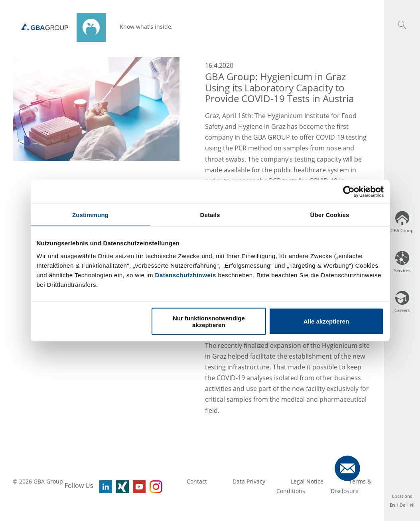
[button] (402, 25)
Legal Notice (307, 481)
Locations (402, 496)
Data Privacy (249, 481)
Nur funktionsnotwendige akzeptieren (209, 321)
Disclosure (345, 491)
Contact (197, 481)
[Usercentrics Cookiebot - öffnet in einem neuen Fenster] (349, 192)
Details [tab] (210, 215)
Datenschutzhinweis (186, 275)
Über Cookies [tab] (330, 215)
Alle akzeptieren (326, 321)
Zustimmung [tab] (90, 215)
